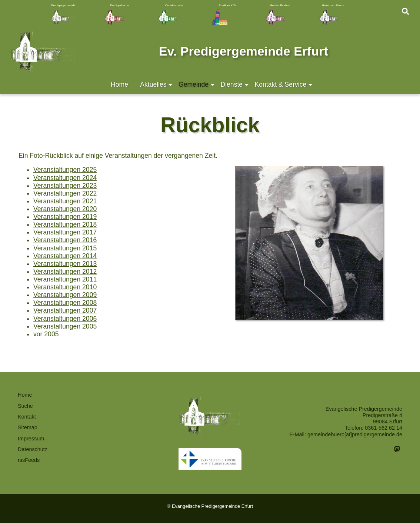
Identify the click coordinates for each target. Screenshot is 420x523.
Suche (25, 406)
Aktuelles (157, 85)
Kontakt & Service (284, 85)
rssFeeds (29, 460)
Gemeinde (197, 85)
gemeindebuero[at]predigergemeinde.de (355, 434)
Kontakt (27, 417)
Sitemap (28, 427)
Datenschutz (33, 449)
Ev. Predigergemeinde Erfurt (244, 51)
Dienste (235, 85)
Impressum (31, 439)
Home (119, 84)
